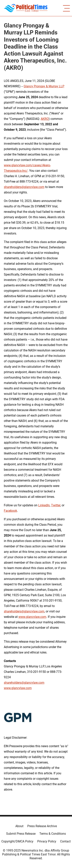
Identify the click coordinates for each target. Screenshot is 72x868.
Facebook (10, 511)
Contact (65, 841)
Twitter (56, 505)
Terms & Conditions (53, 834)
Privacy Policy (47, 841)
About (19, 826)
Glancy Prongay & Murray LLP (44, 86)
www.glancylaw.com (32, 617)
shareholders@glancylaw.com (24, 187)
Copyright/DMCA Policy (17, 841)
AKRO (45, 119)
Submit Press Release (21, 834)
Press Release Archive (42, 826)
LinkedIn (44, 505)
